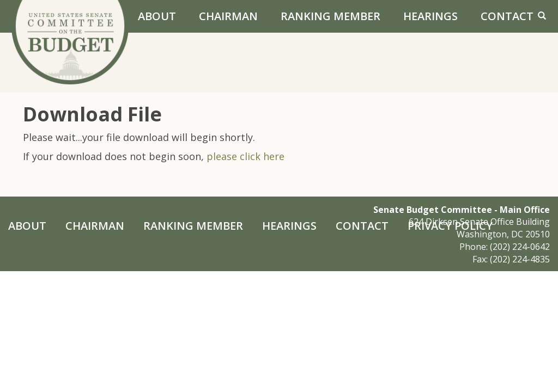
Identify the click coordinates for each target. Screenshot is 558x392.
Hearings (430, 16)
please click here (245, 156)
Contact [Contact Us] (507, 16)
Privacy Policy (450, 226)
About (157, 16)
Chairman (228, 16)
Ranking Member (330, 16)
